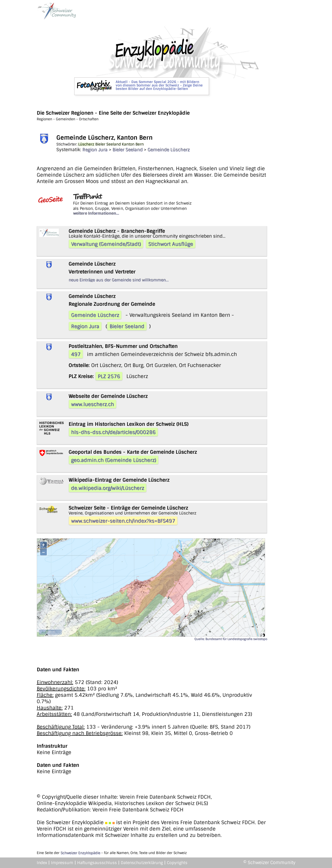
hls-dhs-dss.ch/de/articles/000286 (113, 432)
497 (76, 354)
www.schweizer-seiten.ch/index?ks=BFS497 (123, 521)
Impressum (62, 863)
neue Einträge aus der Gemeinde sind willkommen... (119, 280)
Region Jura (95, 150)
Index (42, 863)
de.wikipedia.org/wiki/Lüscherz (108, 488)
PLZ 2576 (109, 376)
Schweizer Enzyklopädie (80, 853)
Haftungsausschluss (97, 863)
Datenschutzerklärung (142, 863)
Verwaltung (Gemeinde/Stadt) (106, 244)
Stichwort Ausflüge (171, 244)
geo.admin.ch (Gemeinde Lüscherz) (114, 460)
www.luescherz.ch (92, 404)
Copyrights (177, 863)
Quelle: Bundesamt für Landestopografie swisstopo (231, 639)
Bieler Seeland (128, 150)
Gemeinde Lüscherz (169, 150)
